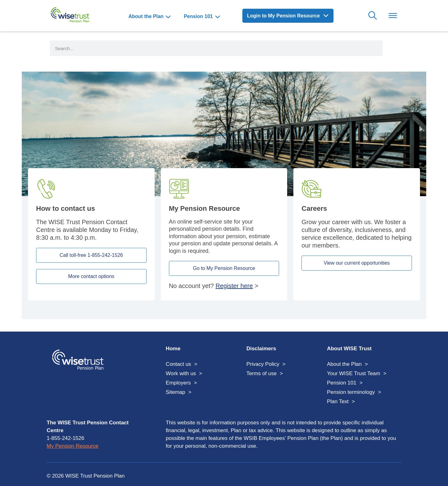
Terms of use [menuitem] (261, 373)
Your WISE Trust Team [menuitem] (354, 373)
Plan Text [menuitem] (338, 401)
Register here (234, 286)
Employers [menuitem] (178, 383)
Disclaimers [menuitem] (261, 349)
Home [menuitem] (173, 349)
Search (373, 16)
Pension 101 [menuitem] (198, 16)
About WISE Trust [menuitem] (349, 349)
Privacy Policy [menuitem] (263, 364)
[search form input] (216, 48)
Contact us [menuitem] (178, 364)
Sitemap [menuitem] (175, 392)
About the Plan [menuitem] (146, 16)
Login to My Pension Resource (284, 16)
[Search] (390, 48)
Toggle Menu (393, 16)
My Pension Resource (72, 446)
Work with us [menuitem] (181, 373)
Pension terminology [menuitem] (351, 392)
